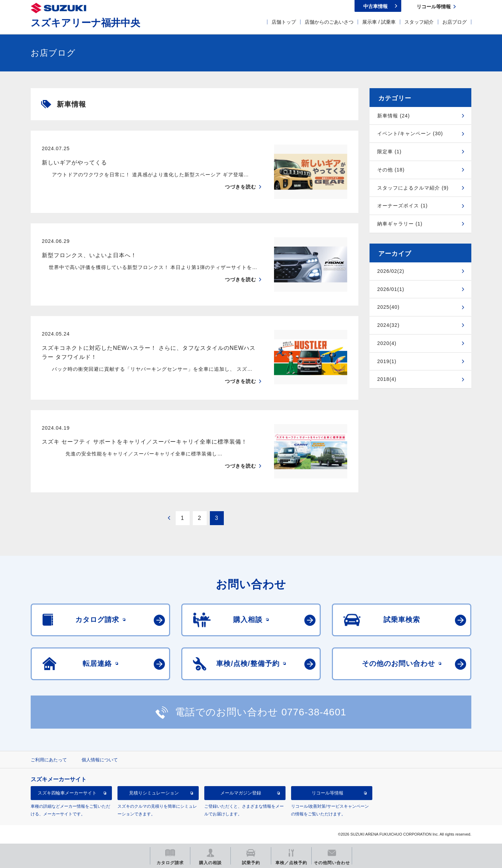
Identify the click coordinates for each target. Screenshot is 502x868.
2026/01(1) (391, 289)
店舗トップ (284, 22)
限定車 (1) (389, 152)
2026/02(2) (391, 271)
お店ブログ (455, 22)
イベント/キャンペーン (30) (410, 133)
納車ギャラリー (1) (400, 224)
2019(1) (387, 361)
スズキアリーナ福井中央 (85, 23)
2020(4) (387, 343)
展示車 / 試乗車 (379, 22)
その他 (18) (391, 170)
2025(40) (388, 307)
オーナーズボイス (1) (402, 206)
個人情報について (100, 760)
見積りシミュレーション (154, 793)
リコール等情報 (328, 793)
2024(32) (388, 325)
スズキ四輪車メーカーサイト (67, 793)
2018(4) (387, 379)
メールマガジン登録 (241, 793)
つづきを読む (241, 187)
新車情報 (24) (394, 116)
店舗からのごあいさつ (329, 22)
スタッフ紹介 (419, 22)
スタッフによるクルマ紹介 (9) (413, 188)
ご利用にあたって (49, 760)
